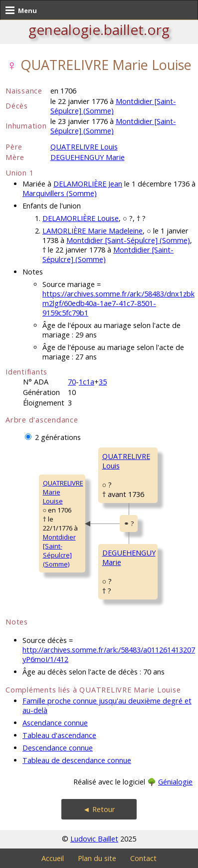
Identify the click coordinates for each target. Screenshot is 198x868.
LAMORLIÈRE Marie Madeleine (93, 231)
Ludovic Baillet (94, 839)
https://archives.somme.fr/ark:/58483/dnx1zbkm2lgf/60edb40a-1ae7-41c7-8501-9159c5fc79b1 (118, 303)
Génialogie (175, 782)
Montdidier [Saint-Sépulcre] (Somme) (113, 106)
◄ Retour (99, 809)
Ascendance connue (55, 723)
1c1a (87, 382)
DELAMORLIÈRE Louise (81, 218)
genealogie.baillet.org (99, 29)
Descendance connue (58, 748)
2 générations (58, 437)
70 (72, 382)
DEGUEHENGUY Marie (88, 157)
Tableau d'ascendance (59, 735)
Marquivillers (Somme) (60, 193)
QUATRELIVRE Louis (84, 147)
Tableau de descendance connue (77, 760)
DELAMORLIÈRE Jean (88, 184)
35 (103, 382)
